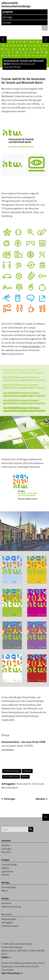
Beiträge (7, 17)
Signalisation (7, 872)
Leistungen (6, 849)
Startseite (6, 841)
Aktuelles (6, 845)
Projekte (8, 12)
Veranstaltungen (9, 887)
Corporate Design (11, 771)
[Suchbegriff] (15, 829)
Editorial (27, 771)
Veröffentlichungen (10, 926)
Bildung (25, 777)
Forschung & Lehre (11, 777)
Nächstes (40, 799)
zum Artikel (7, 750)
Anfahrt (5, 957)
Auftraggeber (7, 923)
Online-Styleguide (31, 346)
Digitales (5, 868)
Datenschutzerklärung (11, 907)
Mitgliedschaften (9, 919)
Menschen (6, 852)
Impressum (6, 903)
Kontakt (7, 23)
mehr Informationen (11, 973)
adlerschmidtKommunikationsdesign (16, 5)
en (45, 28)
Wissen (5, 891)
